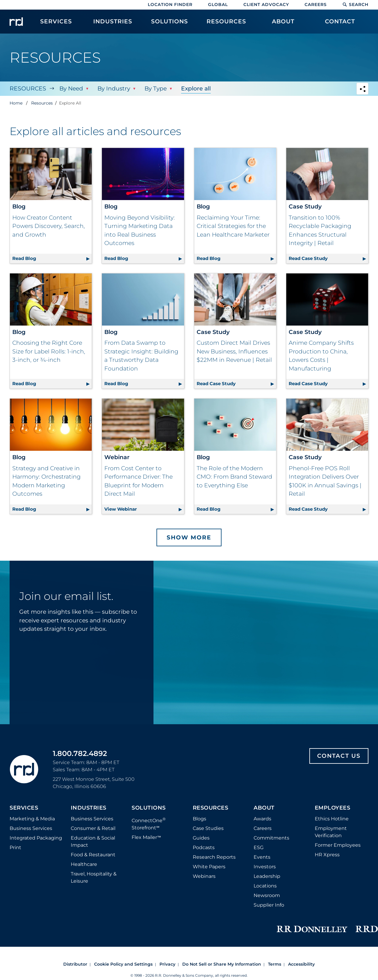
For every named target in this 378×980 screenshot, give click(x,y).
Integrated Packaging (36, 838)
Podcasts (204, 847)
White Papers (209, 867)
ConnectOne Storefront (149, 824)
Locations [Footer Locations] (265, 886)
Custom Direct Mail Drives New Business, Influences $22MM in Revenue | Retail (234, 351)
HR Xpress (327, 855)
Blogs (199, 819)
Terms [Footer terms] (275, 964)
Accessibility (301, 964)
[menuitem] (56, 25)
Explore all (196, 89)
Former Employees (338, 845)
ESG (259, 847)
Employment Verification (331, 832)
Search (355, 4)
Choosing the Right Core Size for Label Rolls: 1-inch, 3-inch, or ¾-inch (49, 351)
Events (262, 857)
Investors (265, 867)
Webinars (204, 876)
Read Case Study (328, 257)
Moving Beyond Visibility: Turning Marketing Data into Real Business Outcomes (140, 230)
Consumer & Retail (93, 828)
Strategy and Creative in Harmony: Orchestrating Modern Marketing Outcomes (46, 481)
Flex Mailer (146, 837)
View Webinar (144, 508)
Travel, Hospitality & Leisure (94, 877)
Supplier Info (269, 905)
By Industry (114, 89)
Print (15, 847)
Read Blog (52, 257)
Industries (89, 808)
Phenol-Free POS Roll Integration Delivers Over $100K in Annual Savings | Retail (325, 481)
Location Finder (170, 4)
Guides (201, 838)
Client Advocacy (266, 4)
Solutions (149, 808)
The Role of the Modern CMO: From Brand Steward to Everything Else (234, 477)
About (264, 808)
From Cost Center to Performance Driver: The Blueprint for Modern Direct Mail (138, 481)
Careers (316, 4)
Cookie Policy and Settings (123, 964)
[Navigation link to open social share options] (362, 89)
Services (24, 808)
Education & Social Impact (93, 841)
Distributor (75, 964)
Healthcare (84, 864)
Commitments (271, 838)
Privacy (167, 964)
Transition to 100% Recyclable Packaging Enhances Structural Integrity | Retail (320, 230)
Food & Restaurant (93, 855)
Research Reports (214, 857)
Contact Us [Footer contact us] (339, 756)
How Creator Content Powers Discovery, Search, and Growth (49, 226)
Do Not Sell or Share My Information (222, 964)
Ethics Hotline (332, 819)
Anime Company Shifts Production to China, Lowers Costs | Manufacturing (321, 356)
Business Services (31, 828)
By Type (156, 89)
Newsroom (267, 895)
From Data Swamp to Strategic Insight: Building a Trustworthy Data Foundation (141, 356)
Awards (262, 819)
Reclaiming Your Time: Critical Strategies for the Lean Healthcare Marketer (233, 226)
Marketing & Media (32, 819)
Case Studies (208, 828)
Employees (333, 808)
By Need (71, 89)
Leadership (267, 876)
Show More (189, 537)
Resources (28, 89)
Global (218, 4)
